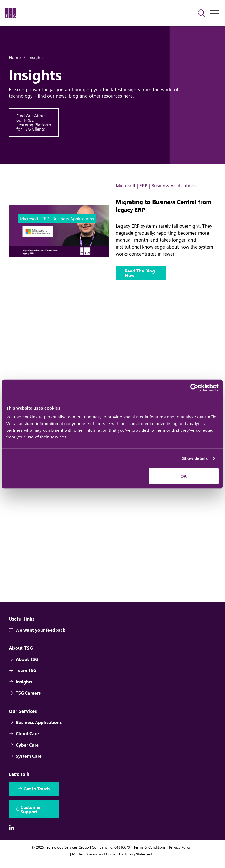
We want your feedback (37, 637)
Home (15, 57)
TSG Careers (25, 700)
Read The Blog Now (140, 273)
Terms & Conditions (150, 854)
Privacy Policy (180, 854)
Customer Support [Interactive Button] (31, 816)
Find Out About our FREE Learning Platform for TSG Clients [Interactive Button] (34, 122)
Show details (195, 458)
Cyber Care (24, 752)
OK (184, 476)
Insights (36, 57)
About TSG (23, 666)
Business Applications (35, 729)
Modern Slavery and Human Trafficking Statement (112, 861)
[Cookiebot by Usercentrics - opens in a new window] (194, 388)
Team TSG (23, 677)
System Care (25, 763)
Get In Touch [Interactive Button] (37, 796)
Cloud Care (24, 740)
